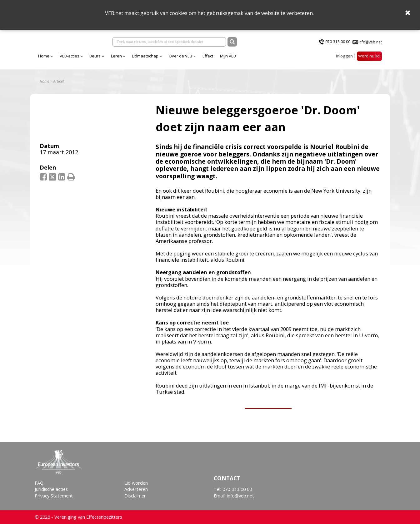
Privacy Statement (54, 496)
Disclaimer (135, 496)
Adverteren (136, 489)
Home (44, 56)
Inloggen (344, 56)
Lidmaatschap (145, 56)
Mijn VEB (228, 56)
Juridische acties (51, 489)
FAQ (39, 483)
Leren (116, 56)
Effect (208, 56)
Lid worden (136, 483)
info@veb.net (370, 42)
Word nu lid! (369, 56)
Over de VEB (180, 56)
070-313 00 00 (338, 42)
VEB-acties (70, 56)
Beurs (95, 56)
